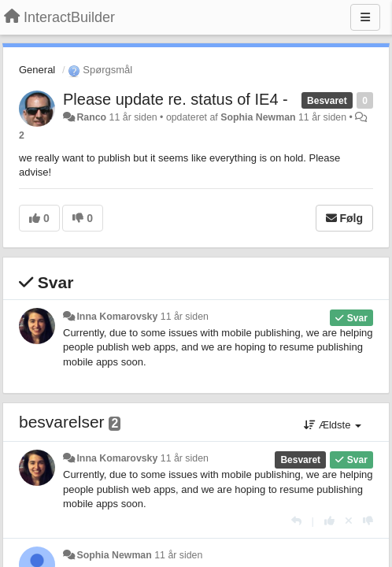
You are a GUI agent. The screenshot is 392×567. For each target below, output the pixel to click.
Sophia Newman (258, 117)
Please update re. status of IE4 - (176, 99)
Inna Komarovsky (117, 317)
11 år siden (185, 317)
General (37, 70)
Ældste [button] (333, 425)
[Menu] (365, 17)
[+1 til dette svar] (329, 521)
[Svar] (296, 521)
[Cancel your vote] (349, 521)
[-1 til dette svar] (368, 521)
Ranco (91, 117)
